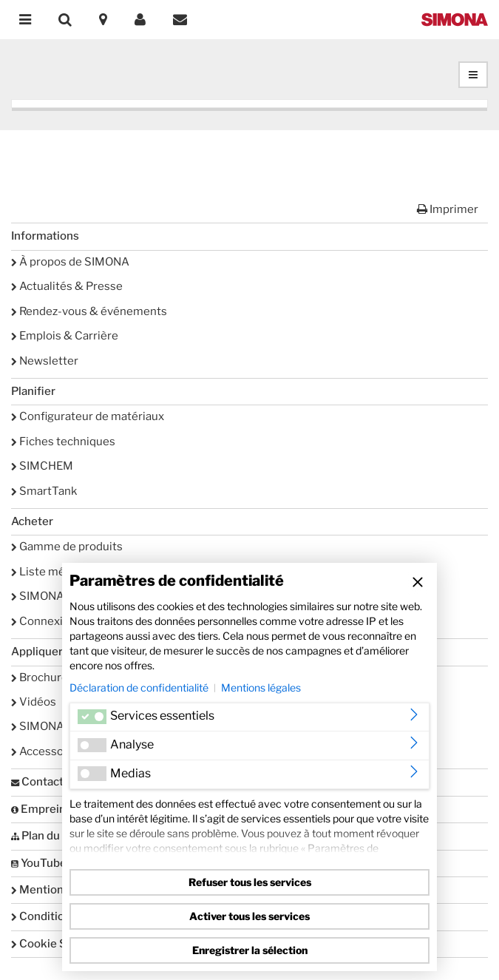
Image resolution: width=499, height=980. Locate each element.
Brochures (43, 677)
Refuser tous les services (250, 882)
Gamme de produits (67, 547)
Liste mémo (47, 572)
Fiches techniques (63, 442)
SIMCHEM (42, 466)
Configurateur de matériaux (88, 416)
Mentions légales (261, 687)
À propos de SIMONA (70, 262)
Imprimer (448, 209)
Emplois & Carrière (65, 336)
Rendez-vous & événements (89, 311)
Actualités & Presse (67, 286)
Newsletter (45, 361)
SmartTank (44, 491)
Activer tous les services (249, 916)
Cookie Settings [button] (58, 944)
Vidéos (34, 702)
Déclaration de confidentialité (139, 687)
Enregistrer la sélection (250, 950)
